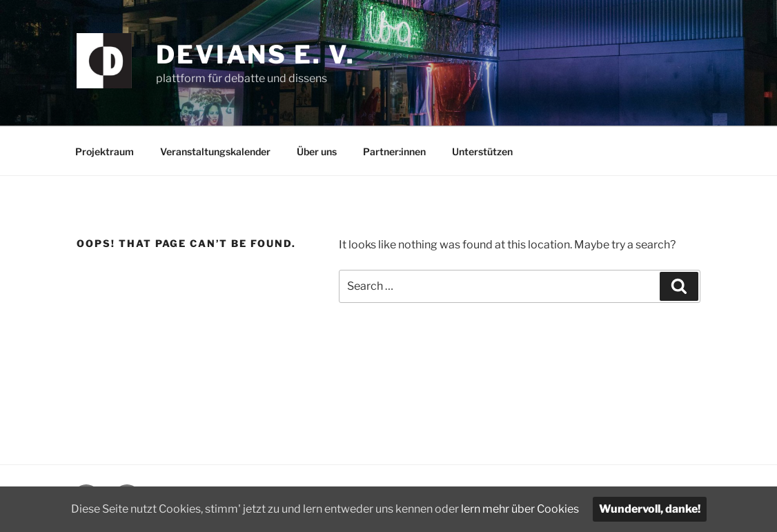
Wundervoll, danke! (650, 509)
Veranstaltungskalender (215, 151)
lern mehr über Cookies (520, 509)
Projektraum (105, 151)
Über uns (317, 151)
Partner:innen (394, 151)
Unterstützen (482, 151)
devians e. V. (255, 55)
